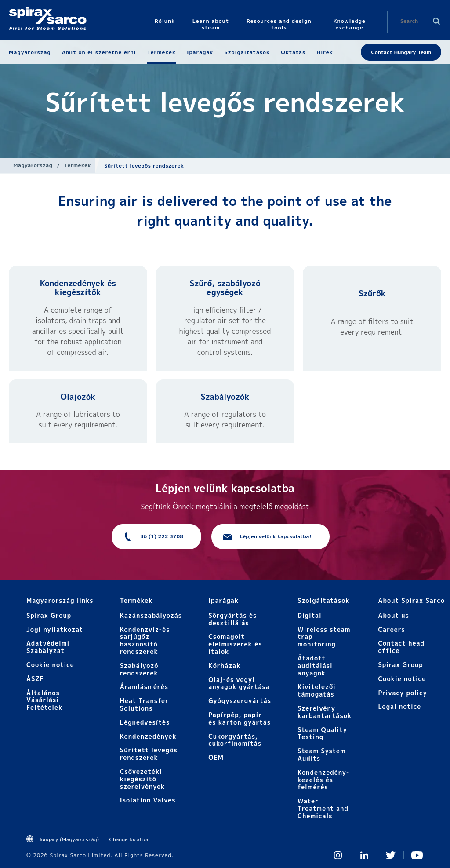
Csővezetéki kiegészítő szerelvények (143, 779)
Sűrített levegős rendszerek (149, 754)
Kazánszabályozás (151, 615)
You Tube (417, 855)
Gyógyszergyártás (240, 701)
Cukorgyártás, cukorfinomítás (235, 740)
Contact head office (401, 647)
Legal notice (399, 706)
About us (393, 615)
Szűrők (372, 294)
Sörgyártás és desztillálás (232, 619)
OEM (216, 757)
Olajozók (78, 397)
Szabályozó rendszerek (139, 669)
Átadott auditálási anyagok (315, 666)
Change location (130, 839)
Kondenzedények (148, 736)
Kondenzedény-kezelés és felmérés (323, 780)
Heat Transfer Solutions (144, 704)
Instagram (338, 855)
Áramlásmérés (144, 687)
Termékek (78, 165)
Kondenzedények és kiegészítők (78, 288)
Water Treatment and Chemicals (323, 808)
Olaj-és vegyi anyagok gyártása (239, 683)
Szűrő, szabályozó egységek (225, 288)
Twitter (391, 855)
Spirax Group (49, 615)
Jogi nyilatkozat (55, 629)
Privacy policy (403, 693)
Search (436, 21)
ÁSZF (35, 679)
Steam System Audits (322, 755)
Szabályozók (225, 397)
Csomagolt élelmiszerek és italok (235, 644)
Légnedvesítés (145, 722)
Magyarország (33, 165)
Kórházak (224, 666)
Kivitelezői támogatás (317, 690)
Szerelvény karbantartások (325, 712)
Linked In (364, 855)
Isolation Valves (148, 800)
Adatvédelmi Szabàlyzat (48, 647)
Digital (310, 615)
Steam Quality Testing (322, 733)
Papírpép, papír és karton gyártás (240, 718)
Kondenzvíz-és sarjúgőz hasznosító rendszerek (145, 640)
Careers (391, 629)
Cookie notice (50, 665)
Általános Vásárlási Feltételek (44, 700)
